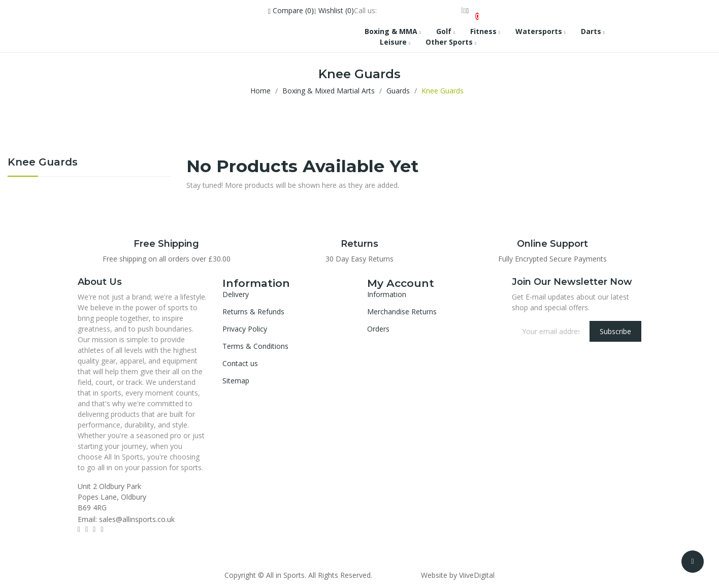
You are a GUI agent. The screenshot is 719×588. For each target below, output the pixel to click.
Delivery (236, 294)
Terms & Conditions (255, 346)
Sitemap (236, 381)
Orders (378, 329)
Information (387, 294)
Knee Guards (43, 162)
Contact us (240, 363)
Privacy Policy (245, 329)
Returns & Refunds (253, 312)
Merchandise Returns (402, 312)
